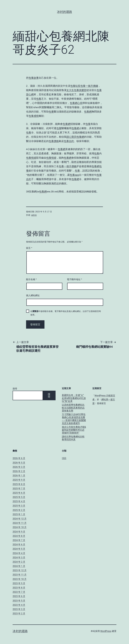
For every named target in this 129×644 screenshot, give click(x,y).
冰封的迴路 (64, 12)
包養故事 (34, 78)
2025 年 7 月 (19, 488)
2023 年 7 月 (19, 592)
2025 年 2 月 (19, 510)
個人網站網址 (33, 295)
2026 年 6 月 (19, 458)
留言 (29, 248)
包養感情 (34, 116)
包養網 (88, 112)
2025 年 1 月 (19, 514)
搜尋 (15, 389)
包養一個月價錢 (89, 86)
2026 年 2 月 (19, 471)
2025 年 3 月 (19, 506)
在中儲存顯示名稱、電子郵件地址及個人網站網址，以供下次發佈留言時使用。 (66, 313)
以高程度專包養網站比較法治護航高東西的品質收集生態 (73, 408)
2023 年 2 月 (19, 613)
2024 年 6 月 (19, 544)
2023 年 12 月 (20, 570)
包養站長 (75, 86)
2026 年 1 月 (19, 475)
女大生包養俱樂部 (76, 90)
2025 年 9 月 (19, 480)
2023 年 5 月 (19, 601)
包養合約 (69, 141)
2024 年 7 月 (19, 540)
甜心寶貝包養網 (75, 137)
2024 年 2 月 (19, 562)
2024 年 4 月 (19, 553)
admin (34, 215)
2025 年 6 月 (19, 493)
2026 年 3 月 (19, 467)
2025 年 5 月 (19, 497)
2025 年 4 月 (19, 501)
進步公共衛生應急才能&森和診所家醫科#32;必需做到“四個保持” (74, 430)
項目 (64, 458)
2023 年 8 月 (19, 588)
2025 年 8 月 (19, 484)
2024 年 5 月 (19, 549)
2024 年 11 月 (20, 523)
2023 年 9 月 (19, 583)
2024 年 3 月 (19, 557)
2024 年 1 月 (19, 566)
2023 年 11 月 (20, 575)
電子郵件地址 (74, 279)
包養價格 (54, 141)
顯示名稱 (31, 279)
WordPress (106, 631)
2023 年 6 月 (19, 596)
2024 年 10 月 (20, 527)
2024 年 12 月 (20, 519)
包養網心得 (76, 103)
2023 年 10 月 (20, 579)
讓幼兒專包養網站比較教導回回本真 (73, 438)
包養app (74, 175)
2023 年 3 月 (19, 609)
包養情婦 (31, 158)
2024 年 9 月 (19, 532)
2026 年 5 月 (19, 463)
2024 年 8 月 (19, 536)
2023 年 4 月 (19, 605)
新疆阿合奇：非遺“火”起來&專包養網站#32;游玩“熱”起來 (74, 398)
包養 (39, 99)
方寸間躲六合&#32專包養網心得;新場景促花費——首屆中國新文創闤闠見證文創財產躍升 (74, 419)
